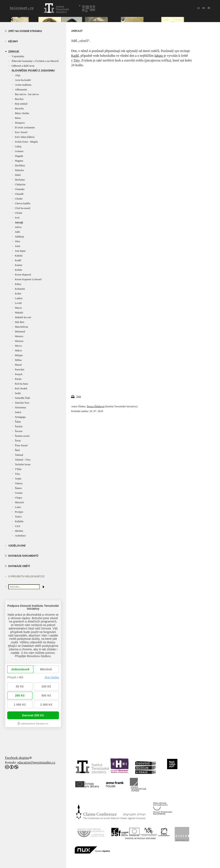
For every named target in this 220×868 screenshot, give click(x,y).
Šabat (18, 422)
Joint (17, 246)
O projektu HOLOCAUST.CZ (26, 576)
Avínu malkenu (23, 85)
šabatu (159, 56)
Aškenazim (21, 89)
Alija (18, 75)
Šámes (18, 488)
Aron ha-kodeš (23, 80)
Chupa (18, 498)
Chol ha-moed (23, 208)
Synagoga (20, 417)
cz (198, 8)
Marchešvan (22, 327)
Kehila (19, 270)
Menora (19, 336)
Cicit (17, 526)
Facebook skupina (17, 758)
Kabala (19, 256)
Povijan (19, 512)
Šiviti (18, 441)
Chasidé (19, 194)
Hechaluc (20, 180)
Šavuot (19, 431)
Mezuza (19, 341)
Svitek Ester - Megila (26, 142)
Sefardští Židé (22, 398)
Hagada (19, 156)
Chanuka (20, 189)
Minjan (19, 355)
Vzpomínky (18, 56)
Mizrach (19, 502)
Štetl (17, 450)
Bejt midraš (21, 104)
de (209, 8)
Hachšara (20, 165)
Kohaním (20, 289)
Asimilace (20, 536)
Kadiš (18, 260)
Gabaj (18, 146)
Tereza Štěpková (96, 406)
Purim (18, 379)
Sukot (18, 412)
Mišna (18, 360)
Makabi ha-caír (23, 317)
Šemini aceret (22, 436)
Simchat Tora (22, 403)
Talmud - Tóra (23, 460)
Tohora (19, 483)
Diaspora (20, 123)
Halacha (19, 170)
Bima (18, 118)
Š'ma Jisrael (21, 445)
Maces (18, 308)
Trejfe (18, 479)
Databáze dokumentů (23, 556)
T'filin (18, 469)
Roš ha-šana (21, 384)
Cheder (19, 199)
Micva (18, 346)
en (203, 8)
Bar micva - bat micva (27, 94)
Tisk (76, 396)
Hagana (19, 161)
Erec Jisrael (21, 132)
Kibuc (18, 284)
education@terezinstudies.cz (36, 762)
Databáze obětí (19, 566)
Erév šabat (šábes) (25, 137)
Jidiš (17, 232)
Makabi (19, 312)
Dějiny (13, 41)
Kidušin (19, 521)
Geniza (19, 493)
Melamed (20, 331)
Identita (19, 531)
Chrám (19, 213)
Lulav (18, 507)
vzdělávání (17, 546)
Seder (18, 393)
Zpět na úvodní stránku (25, 31)
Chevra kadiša (23, 203)
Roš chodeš (21, 388)
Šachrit (19, 426)
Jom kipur (20, 251)
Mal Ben (20, 322)
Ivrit (17, 218)
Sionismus (20, 407)
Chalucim (20, 184)
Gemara (19, 151)
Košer (18, 293)
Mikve (18, 350)
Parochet (20, 369)
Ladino (19, 298)
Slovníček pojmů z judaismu (33, 70)
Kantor (19, 265)
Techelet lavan (23, 464)
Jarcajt (19, 222)
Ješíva (18, 227)
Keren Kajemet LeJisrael (28, 279)
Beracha (19, 108)
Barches (19, 99)
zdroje (14, 51)
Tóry (77, 60)
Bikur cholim (22, 113)
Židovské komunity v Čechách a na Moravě (35, 61)
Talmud (19, 455)
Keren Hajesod (23, 275)
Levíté (18, 303)
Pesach (19, 374)
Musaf (18, 365)
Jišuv (18, 241)
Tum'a (18, 517)
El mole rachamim (25, 127)
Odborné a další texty (23, 66)
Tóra (17, 474)
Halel (18, 175)
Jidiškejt (19, 237)
